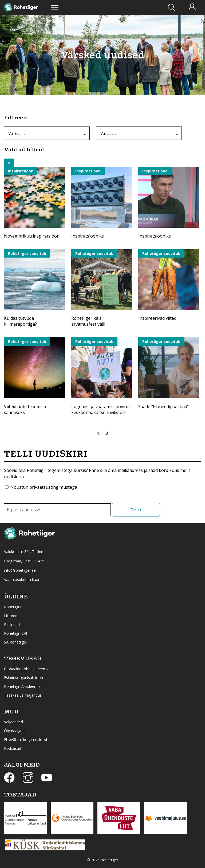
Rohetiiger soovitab (27, 253)
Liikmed (11, 616)
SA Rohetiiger (16, 642)
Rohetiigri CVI (15, 633)
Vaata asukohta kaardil (24, 580)
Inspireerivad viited (157, 318)
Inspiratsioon (21, 171)
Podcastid (13, 748)
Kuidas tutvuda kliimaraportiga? (20, 321)
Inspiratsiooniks (88, 236)
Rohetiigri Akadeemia (22, 686)
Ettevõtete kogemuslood (25, 739)
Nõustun (44, 487)
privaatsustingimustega (53, 487)
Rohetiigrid (13, 607)
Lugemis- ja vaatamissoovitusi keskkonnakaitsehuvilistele (101, 409)
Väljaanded (13, 722)
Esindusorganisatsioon (23, 678)
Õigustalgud (14, 731)
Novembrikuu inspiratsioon (32, 236)
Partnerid (12, 624)
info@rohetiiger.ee (20, 570)
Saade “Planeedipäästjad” (163, 407)
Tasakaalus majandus (23, 695)
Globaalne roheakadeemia (27, 669)
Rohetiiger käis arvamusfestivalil (88, 321)
